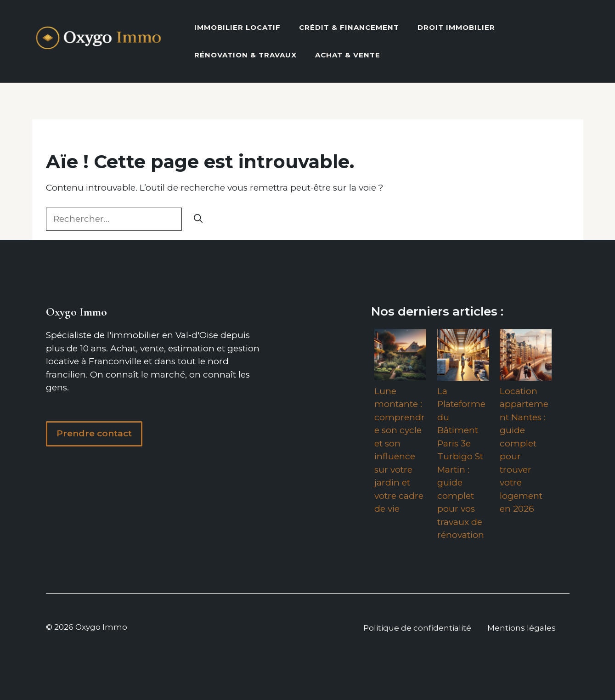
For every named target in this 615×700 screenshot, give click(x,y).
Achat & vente (348, 55)
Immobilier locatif (237, 27)
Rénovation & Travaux (245, 55)
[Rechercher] (198, 219)
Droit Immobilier (456, 27)
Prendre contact (94, 433)
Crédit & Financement (349, 27)
